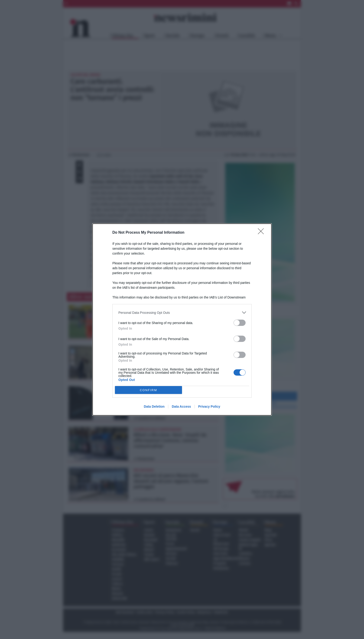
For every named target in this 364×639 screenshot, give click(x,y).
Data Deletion (154, 406)
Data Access (181, 406)
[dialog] (182, 319)
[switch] (240, 323)
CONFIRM (148, 390)
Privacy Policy (209, 406)
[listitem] (182, 313)
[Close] (262, 233)
